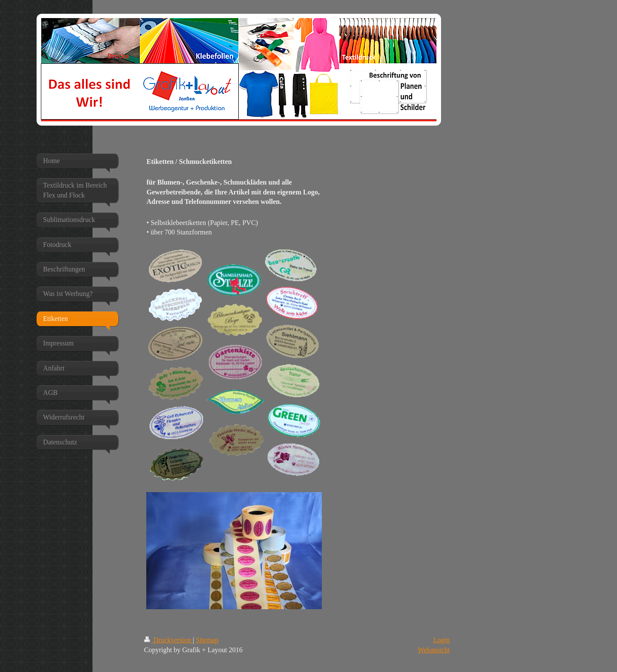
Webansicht (434, 650)
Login (441, 640)
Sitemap (207, 640)
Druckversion (168, 640)
